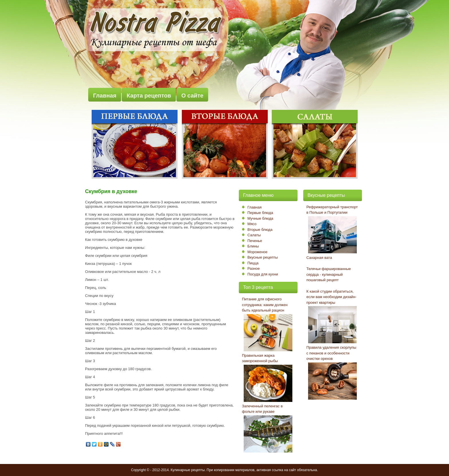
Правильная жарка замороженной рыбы (260, 358)
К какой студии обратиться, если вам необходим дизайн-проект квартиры (331, 297)
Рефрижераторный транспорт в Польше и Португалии (332, 210)
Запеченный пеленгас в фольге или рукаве (262, 409)
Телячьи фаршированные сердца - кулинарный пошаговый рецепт (329, 274)
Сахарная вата (319, 258)
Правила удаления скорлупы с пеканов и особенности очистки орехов (331, 353)
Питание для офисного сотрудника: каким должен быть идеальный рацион (265, 305)
